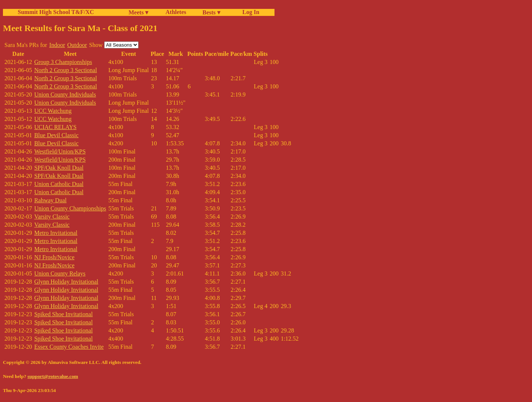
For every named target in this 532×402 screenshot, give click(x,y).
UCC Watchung (53, 111)
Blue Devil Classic (57, 135)
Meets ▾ (138, 12)
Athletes (176, 12)
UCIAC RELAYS (56, 127)
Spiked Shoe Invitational (64, 314)
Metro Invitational (56, 233)
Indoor (57, 45)
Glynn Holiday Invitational (66, 282)
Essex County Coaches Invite (69, 347)
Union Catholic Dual (59, 184)
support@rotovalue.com (53, 376)
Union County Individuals (65, 94)
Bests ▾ (211, 12)
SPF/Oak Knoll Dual (59, 168)
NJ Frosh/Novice (54, 257)
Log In (249, 12)
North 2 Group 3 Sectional (66, 70)
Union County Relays (60, 273)
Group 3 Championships (63, 62)
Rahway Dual (51, 200)
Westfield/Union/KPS (60, 151)
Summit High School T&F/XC (56, 12)
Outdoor (77, 45)
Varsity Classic (52, 217)
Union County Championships (70, 208)
